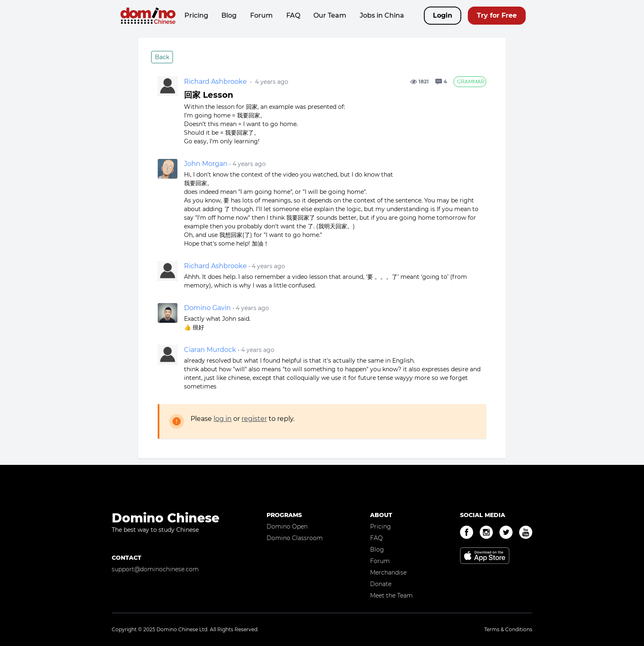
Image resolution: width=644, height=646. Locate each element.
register (254, 419)
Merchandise (388, 572)
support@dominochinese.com (155, 569)
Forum (261, 15)
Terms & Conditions (508, 629)
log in (223, 419)
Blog (229, 15)
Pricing (196, 15)
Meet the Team (391, 595)
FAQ (293, 15)
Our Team (330, 15)
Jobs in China (382, 15)
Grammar (471, 82)
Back (162, 57)
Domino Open (287, 526)
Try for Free (497, 15)
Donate (381, 584)
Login (443, 15)
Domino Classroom (295, 538)
